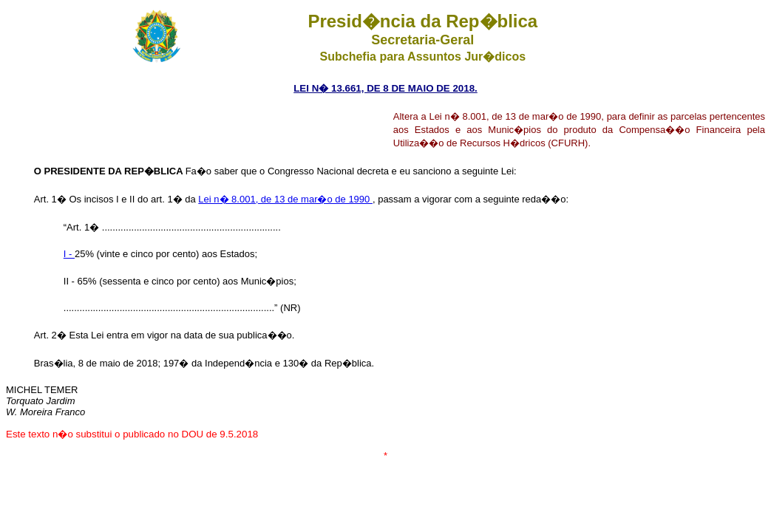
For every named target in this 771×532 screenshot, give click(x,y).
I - (69, 254)
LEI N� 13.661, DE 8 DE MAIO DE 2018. (385, 88)
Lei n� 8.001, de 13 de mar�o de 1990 (285, 199)
